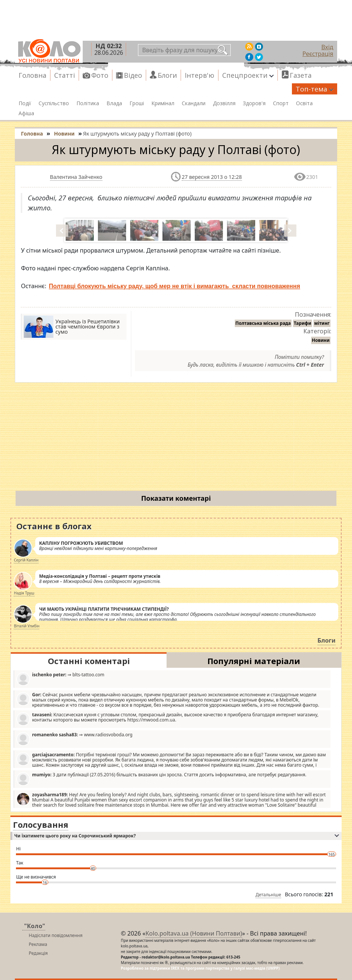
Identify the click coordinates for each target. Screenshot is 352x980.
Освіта (304, 103)
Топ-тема (315, 89)
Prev (63, 230)
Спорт (281, 103)
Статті (65, 75)
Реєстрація (318, 54)
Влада (114, 103)
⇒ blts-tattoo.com (60, 679)
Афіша (26, 113)
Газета (301, 75)
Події (25, 103)
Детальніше (268, 895)
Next (291, 230)
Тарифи (302, 323)
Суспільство (54, 103)
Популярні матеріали (254, 661)
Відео (133, 75)
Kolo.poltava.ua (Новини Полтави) (194, 933)
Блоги (167, 75)
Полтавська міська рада (263, 323)
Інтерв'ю (200, 75)
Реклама (38, 944)
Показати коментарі (176, 498)
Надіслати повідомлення (55, 935)
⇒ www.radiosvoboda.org (74, 739)
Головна (32, 75)
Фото (100, 75)
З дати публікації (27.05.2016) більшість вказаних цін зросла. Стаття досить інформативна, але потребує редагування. (161, 779)
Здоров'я (254, 103)
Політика (88, 103)
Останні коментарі (89, 661)
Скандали (194, 103)
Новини (321, 340)
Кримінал (163, 103)
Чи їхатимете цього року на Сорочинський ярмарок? (176, 836)
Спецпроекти (248, 75)
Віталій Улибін (27, 626)
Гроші (137, 103)
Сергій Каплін (26, 560)
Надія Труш (24, 593)
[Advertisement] (176, 438)
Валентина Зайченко (76, 177)
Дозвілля (224, 103)
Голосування (41, 824)
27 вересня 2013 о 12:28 (212, 177)
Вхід (327, 47)
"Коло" (35, 926)
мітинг (322, 323)
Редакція (38, 953)
